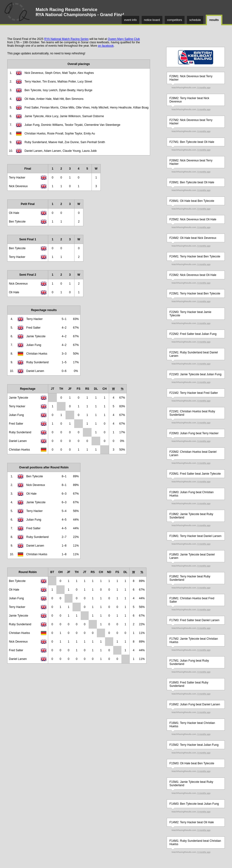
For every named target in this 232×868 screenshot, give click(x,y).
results (214, 20)
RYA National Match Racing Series (66, 39)
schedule (195, 20)
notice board (152, 20)
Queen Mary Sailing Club (124, 39)
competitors (175, 20)
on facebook (106, 46)
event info (130, 20)
